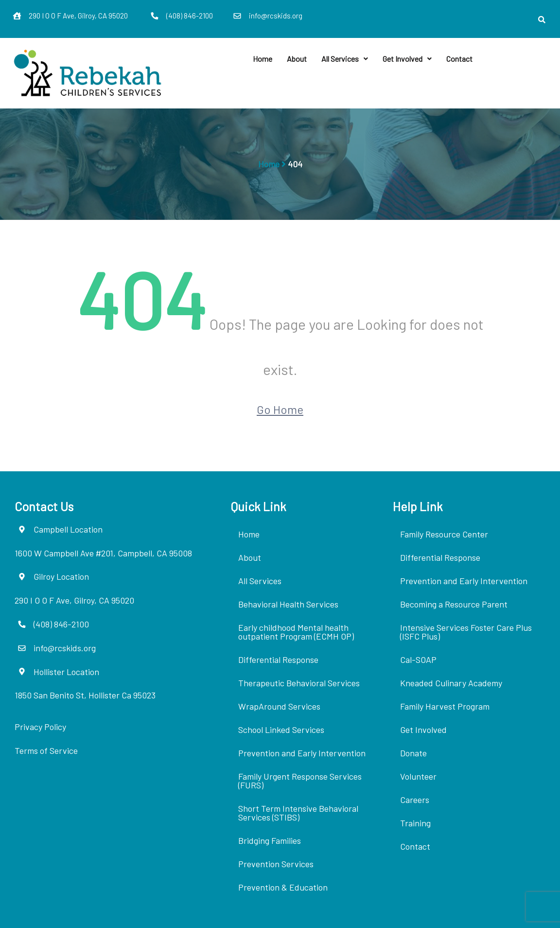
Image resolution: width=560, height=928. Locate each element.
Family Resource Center (444, 534)
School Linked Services (281, 730)
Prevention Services (276, 864)
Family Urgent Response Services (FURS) (300, 781)
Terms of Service (46, 750)
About (297, 59)
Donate (413, 753)
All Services (345, 59)
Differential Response (278, 660)
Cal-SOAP (418, 660)
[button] (345, 59)
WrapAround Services (279, 706)
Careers (415, 800)
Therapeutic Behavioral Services (299, 683)
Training (415, 823)
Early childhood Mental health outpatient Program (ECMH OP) (296, 632)
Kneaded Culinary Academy (451, 683)
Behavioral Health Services (288, 604)
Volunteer (418, 776)
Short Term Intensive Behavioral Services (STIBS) (298, 813)
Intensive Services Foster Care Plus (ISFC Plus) (466, 632)
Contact (459, 59)
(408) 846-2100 (190, 16)
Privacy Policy (40, 727)
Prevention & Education (283, 887)
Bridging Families (270, 840)
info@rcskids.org (276, 16)
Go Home (280, 409)
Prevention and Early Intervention (302, 753)
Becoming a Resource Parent (454, 604)
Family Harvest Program (445, 706)
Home (262, 59)
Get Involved (407, 59)
